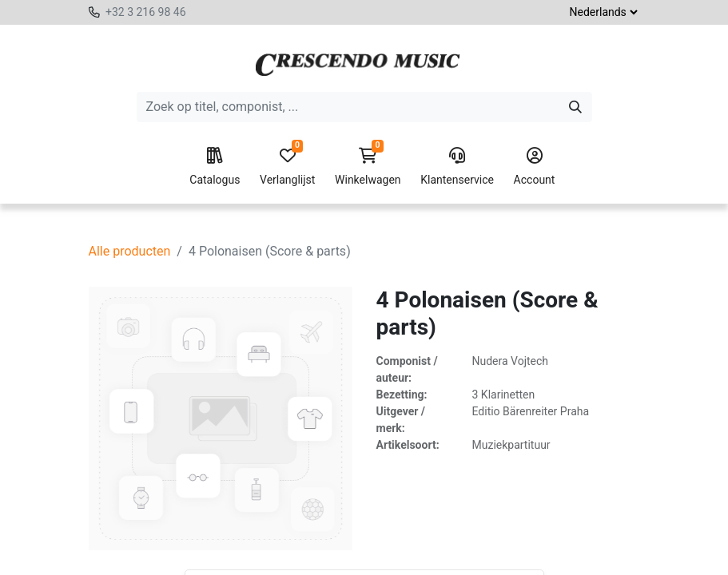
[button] (355, 556)
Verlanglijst (287, 167)
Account (535, 167)
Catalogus (215, 167)
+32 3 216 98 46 (146, 12)
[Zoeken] (575, 107)
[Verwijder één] (224, 556)
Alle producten (130, 251)
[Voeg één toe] (296, 556)
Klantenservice (457, 167)
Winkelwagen (368, 167)
